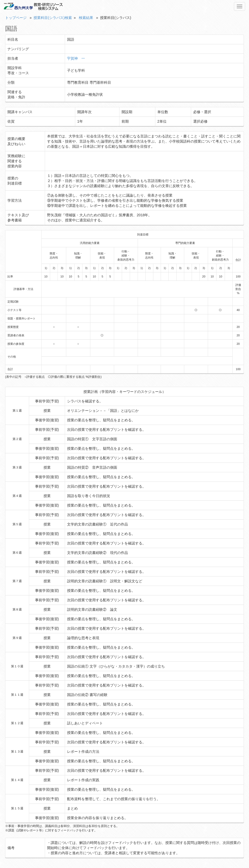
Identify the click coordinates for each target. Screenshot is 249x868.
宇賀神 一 (76, 58)
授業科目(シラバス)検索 (53, 18)
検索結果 (86, 18)
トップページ (16, 18)
